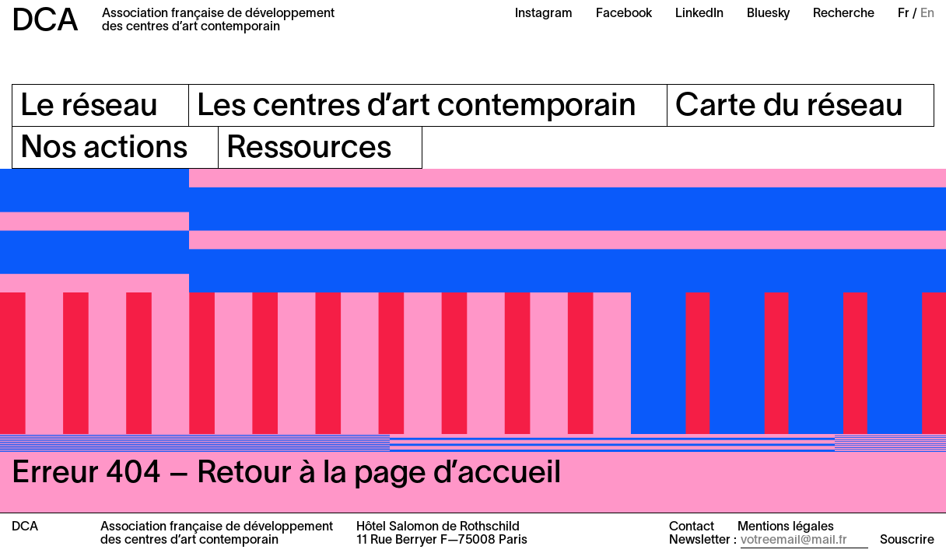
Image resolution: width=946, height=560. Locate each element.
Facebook (624, 14)
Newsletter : (703, 541)
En (927, 14)
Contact (692, 527)
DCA (45, 22)
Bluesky (768, 14)
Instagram (544, 14)
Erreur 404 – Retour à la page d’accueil (286, 474)
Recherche (844, 14)
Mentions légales (786, 527)
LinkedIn (699, 14)
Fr (904, 14)
